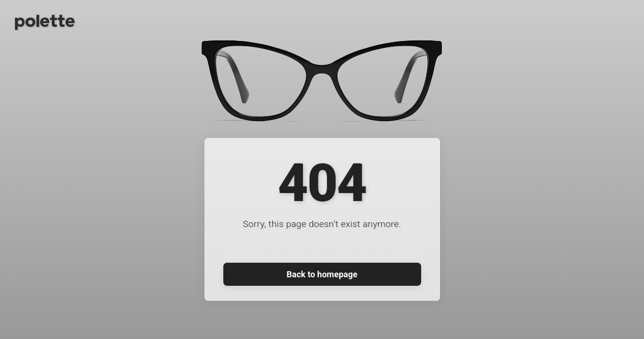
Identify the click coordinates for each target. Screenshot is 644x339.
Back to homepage (322, 274)
